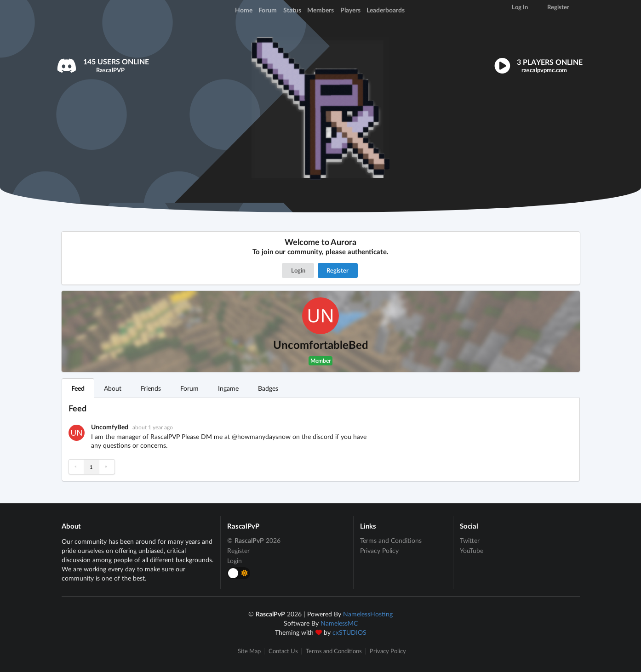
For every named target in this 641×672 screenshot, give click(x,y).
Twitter (470, 541)
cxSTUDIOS (349, 632)
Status (292, 10)
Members (320, 10)
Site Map (249, 651)
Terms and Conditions (391, 541)
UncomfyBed (110, 427)
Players (350, 10)
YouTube (472, 550)
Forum (268, 10)
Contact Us (283, 651)
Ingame (228, 388)
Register (338, 270)
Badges (268, 388)
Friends (151, 388)
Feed (78, 388)
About (113, 388)
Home (244, 10)
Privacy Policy (379, 550)
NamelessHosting (368, 614)
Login (298, 270)
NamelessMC (339, 623)
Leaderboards (386, 10)
